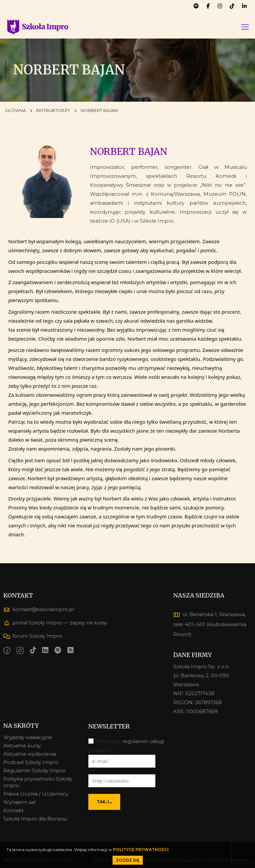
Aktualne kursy (22, 746)
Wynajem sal (19, 802)
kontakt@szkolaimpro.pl (39, 609)
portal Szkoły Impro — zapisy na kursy (55, 623)
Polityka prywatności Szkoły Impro (38, 782)
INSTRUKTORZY (53, 111)
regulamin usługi (143, 742)
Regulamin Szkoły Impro (34, 770)
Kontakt (13, 810)
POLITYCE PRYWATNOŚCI (141, 850)
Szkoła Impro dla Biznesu (35, 819)
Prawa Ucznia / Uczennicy (36, 794)
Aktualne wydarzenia (30, 754)
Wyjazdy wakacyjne (28, 737)
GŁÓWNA (15, 111)
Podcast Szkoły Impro (31, 762)
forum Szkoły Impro (33, 636)
